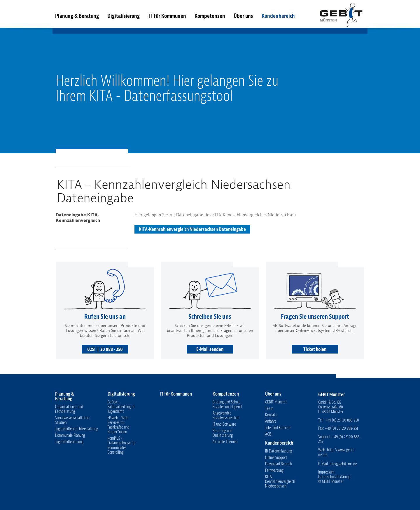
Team (269, 409)
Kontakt (271, 415)
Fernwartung (274, 470)
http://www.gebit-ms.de (337, 452)
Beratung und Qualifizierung (223, 433)
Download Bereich (278, 464)
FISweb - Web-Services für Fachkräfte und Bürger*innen (119, 425)
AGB (268, 434)
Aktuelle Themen (225, 442)
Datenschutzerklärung (334, 477)
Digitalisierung (124, 16)
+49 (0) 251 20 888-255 (339, 439)
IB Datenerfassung (279, 451)
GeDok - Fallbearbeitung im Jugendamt (121, 407)
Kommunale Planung (70, 435)
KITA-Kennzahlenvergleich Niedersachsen (280, 482)
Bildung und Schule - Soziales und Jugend (228, 404)
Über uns (243, 16)
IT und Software (224, 424)
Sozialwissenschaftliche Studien (72, 420)
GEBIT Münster (341, 14)
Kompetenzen (210, 16)
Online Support (276, 458)
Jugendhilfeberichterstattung (77, 429)
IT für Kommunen (167, 16)
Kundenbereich (278, 16)
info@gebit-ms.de (343, 464)
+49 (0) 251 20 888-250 (342, 420)
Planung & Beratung (77, 16)
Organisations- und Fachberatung (69, 409)
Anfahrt (271, 421)
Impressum (326, 472)
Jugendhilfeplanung (69, 442)
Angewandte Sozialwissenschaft (226, 416)
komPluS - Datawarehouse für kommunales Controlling (122, 445)
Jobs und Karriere (278, 428)
